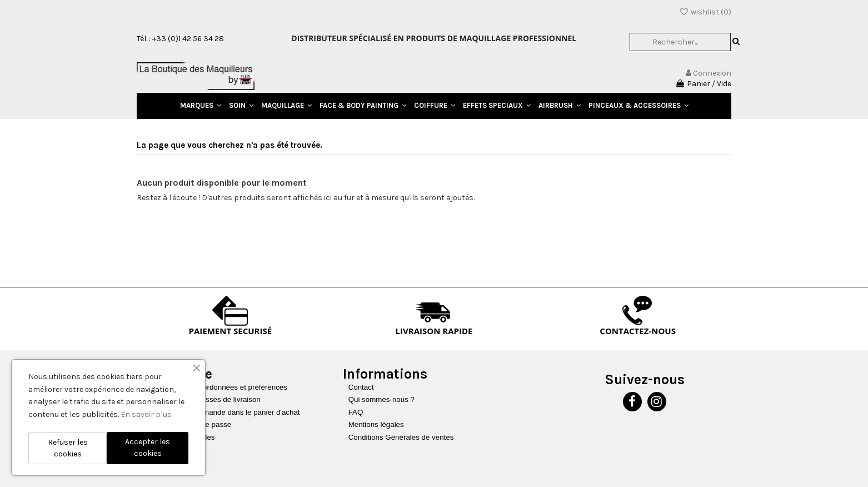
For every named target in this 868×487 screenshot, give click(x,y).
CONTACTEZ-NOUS (638, 331)
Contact (361, 387)
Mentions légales (376, 424)
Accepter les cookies (148, 448)
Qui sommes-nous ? (381, 399)
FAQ (356, 412)
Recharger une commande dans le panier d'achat (219, 412)
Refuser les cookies (68, 448)
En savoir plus (146, 414)
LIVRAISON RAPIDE (434, 331)
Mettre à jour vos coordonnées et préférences (213, 387)
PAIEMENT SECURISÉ (231, 331)
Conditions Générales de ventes (401, 437)
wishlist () (705, 12)
